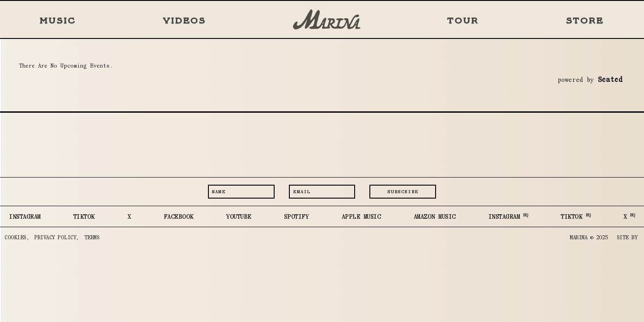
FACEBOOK (179, 216)
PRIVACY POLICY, (57, 237)
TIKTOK (84, 216)
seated (610, 79)
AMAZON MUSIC (435, 216)
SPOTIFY (297, 216)
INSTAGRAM (25, 216)
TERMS (92, 237)
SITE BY (627, 237)
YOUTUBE (239, 216)
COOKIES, (17, 237)
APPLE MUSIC (361, 216)
